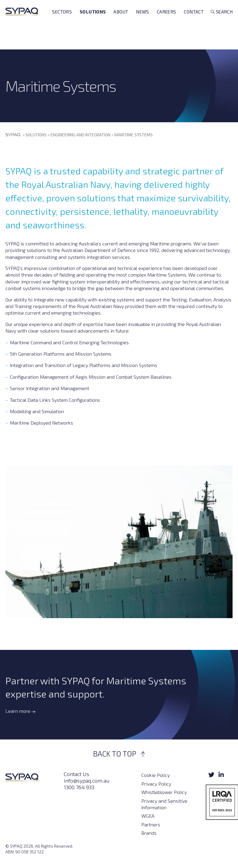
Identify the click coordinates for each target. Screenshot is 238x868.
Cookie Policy (156, 775)
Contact (194, 22)
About (121, 22)
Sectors (62, 22)
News (143, 22)
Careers (167, 22)
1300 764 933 (79, 787)
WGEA (148, 816)
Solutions (93, 22)
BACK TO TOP (119, 754)
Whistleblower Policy (164, 792)
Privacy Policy (156, 784)
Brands (149, 833)
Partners (151, 824)
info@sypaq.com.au (87, 781)
